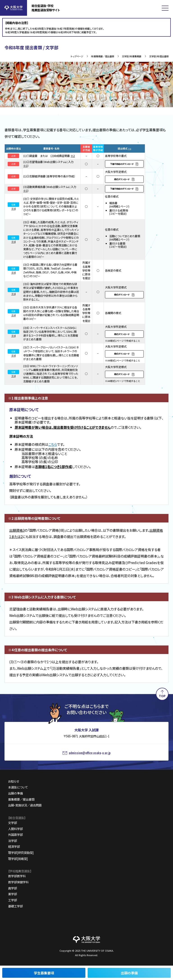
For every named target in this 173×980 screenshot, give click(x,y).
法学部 (13, 841)
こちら (53, 444)
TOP (162, 696)
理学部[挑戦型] (18, 859)
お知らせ (14, 781)
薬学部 (13, 894)
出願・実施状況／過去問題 (25, 805)
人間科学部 (15, 829)
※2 (73, 156)
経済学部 (14, 847)
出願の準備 (129, 973)
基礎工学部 (15, 906)
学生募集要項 (44, 973)
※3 (25, 166)
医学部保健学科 (18, 882)
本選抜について (18, 787)
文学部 (13, 823)
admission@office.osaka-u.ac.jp (90, 753)
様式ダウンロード (122, 179)
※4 (13, 209)
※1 (130, 149)
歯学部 (13, 888)
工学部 (13, 900)
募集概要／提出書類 (21, 799)
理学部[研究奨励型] (21, 853)
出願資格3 (17, 530)
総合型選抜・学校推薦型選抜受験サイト (46, 8)
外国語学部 (15, 835)
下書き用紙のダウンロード (122, 164)
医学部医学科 (17, 876)
